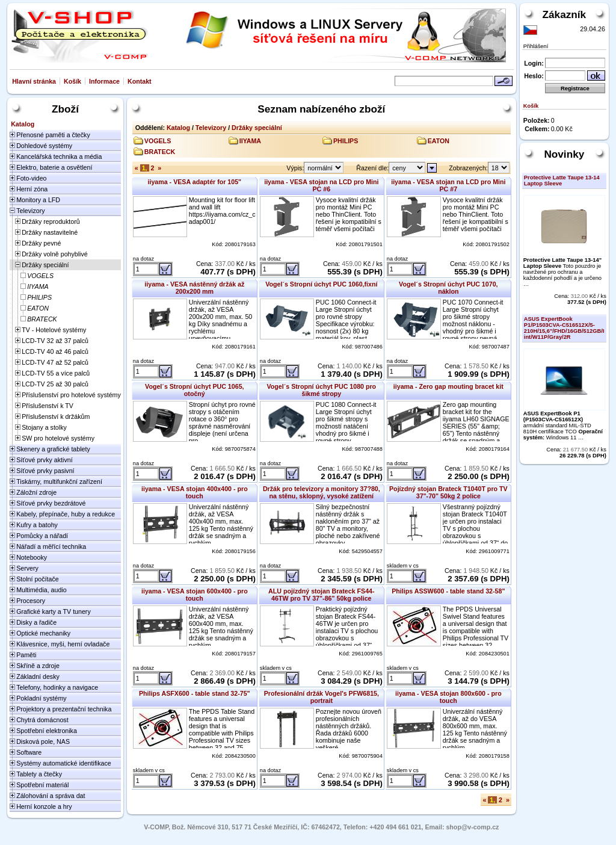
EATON (439, 141)
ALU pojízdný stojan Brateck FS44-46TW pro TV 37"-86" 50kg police (321, 595)
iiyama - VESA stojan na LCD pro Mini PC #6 (321, 185)
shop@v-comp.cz (472, 827)
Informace (104, 81)
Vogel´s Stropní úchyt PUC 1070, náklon (448, 288)
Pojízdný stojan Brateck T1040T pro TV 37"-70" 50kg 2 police (448, 492)
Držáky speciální (257, 128)
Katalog (178, 128)
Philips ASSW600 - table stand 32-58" (448, 591)
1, (145, 168)
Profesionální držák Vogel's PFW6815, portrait (322, 697)
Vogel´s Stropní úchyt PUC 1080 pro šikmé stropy (322, 390)
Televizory (211, 128)
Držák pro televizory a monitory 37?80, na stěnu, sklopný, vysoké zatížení (322, 492)
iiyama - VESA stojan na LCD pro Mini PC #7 (448, 185)
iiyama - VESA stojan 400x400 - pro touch (195, 492)
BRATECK (160, 152)
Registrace (575, 88)
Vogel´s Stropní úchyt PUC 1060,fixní (321, 284)
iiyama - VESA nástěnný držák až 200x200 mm (194, 288)
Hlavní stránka (34, 81)
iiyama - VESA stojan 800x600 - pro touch (448, 697)
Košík (72, 81)
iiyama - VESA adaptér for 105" (194, 182)
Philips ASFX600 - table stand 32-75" (195, 693)
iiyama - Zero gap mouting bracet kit (448, 386)
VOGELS (158, 141)
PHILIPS (346, 141)
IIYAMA (250, 141)
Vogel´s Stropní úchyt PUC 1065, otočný (194, 390)
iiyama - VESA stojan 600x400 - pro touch (195, 595)
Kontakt (140, 81)
